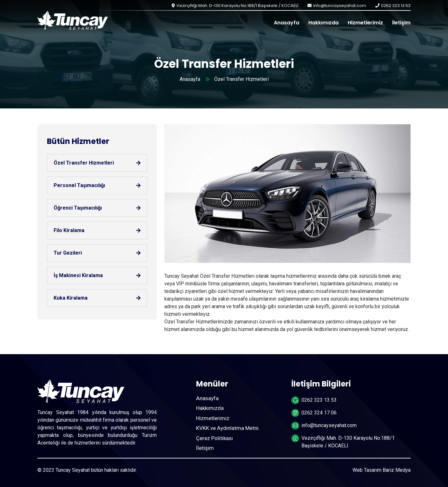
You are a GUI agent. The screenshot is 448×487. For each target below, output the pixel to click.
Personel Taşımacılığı (79, 185)
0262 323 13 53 (396, 6)
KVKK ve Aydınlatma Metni (227, 428)
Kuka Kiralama (71, 298)
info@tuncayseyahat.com (340, 6)
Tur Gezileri (68, 253)
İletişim (401, 23)
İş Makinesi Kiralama (78, 275)
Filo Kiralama (69, 230)
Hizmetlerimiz (365, 23)
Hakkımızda (323, 23)
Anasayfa (287, 23)
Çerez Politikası (214, 438)
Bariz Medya (397, 470)
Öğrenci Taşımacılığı (78, 208)
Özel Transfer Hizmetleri (84, 163)
